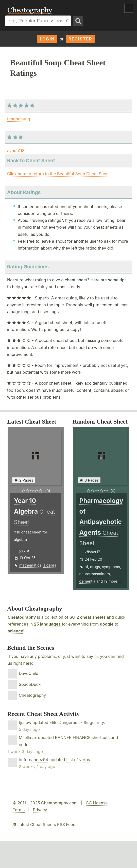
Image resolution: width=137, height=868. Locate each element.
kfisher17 (92, 552)
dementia (87, 581)
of (86, 567)
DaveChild (29, 673)
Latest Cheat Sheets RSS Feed (44, 824)
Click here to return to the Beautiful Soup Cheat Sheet (58, 174)
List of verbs (78, 760)
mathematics (30, 565)
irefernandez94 (33, 760)
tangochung (19, 119)
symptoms (111, 567)
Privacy (40, 810)
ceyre (24, 550)
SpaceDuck (30, 684)
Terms (19, 810)
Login (47, 39)
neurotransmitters (95, 574)
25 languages (47, 624)
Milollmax (28, 737)
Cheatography (22, 617)
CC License (97, 803)
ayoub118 (16, 151)
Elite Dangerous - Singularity (77, 722)
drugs (95, 567)
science (15, 631)
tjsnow (25, 722)
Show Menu (129, 8)
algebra (50, 565)
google (107, 624)
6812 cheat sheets (88, 617)
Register (80, 39)
